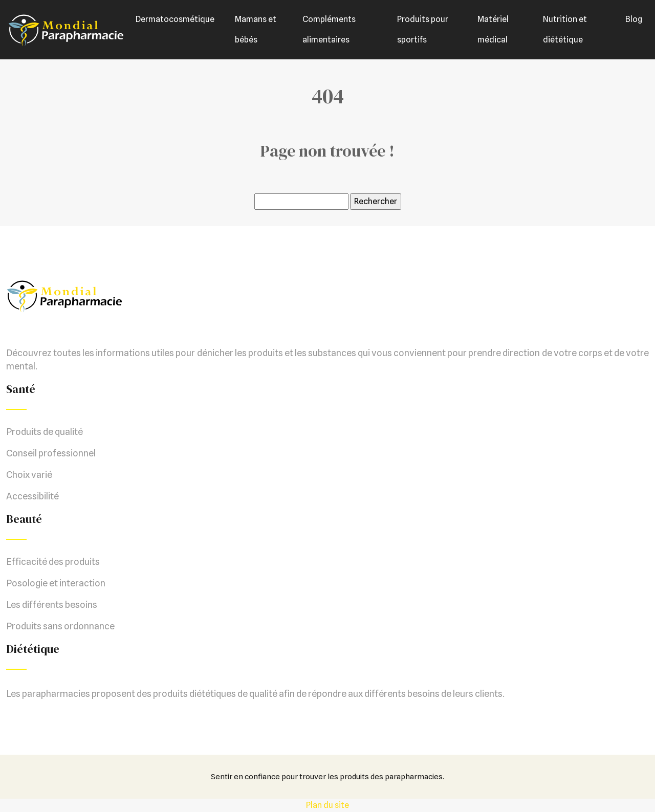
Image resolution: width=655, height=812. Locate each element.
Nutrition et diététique (565, 29)
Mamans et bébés (256, 29)
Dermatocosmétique (175, 19)
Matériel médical (493, 29)
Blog (634, 19)
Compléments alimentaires (329, 29)
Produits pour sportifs (423, 29)
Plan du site (327, 805)
